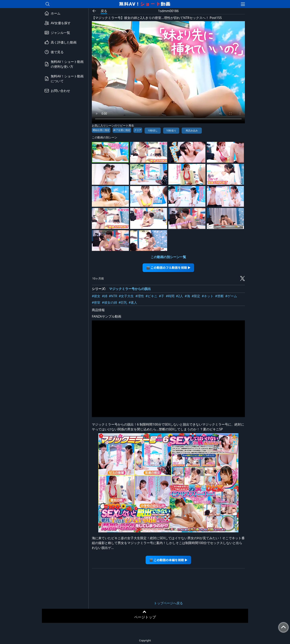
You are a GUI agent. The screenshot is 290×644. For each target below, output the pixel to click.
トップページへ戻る (168, 603)
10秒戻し (153, 130)
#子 (162, 296)
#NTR (113, 296)
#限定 (196, 296)
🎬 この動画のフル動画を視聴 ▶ (168, 267)
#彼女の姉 (109, 302)
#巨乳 (123, 302)
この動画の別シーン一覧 (168, 257)
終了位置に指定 (122, 130)
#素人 (133, 302)
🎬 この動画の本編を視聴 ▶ (168, 560)
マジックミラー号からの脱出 (130, 289)
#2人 (180, 296)
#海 (187, 296)
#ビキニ (151, 296)
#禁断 (219, 296)
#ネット (208, 296)
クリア (138, 130)
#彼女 (96, 296)
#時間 (170, 296)
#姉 (105, 296)
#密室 (96, 302)
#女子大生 (126, 296)
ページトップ (145, 617)
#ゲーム (231, 296)
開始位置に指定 (101, 130)
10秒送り (171, 130)
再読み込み (192, 130)
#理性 (140, 296)
